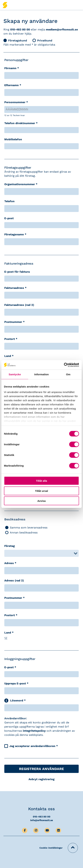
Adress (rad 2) (14, 580)
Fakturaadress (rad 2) (19, 305)
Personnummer (16, 102)
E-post (9, 218)
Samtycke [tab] (15, 374)
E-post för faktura (17, 272)
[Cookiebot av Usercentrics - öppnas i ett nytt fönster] (64, 365)
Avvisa (41, 501)
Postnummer (14, 322)
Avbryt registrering (41, 779)
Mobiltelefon (13, 139)
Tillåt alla (41, 481)
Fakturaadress (15, 288)
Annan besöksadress (21, 533)
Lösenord (18, 700)
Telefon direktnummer (21, 123)
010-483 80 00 (20, 29)
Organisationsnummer (21, 184)
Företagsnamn (15, 234)
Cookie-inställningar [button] (51, 848)
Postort (11, 339)
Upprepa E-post (16, 683)
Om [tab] (68, 374)
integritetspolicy (34, 731)
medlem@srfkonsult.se (62, 29)
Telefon (9, 201)
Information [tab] (41, 374)
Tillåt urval (42, 491)
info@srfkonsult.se (42, 820)
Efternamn (13, 85)
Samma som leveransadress (26, 528)
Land (9, 356)
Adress (10, 563)
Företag (10, 546)
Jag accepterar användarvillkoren (34, 746)
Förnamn (12, 68)
